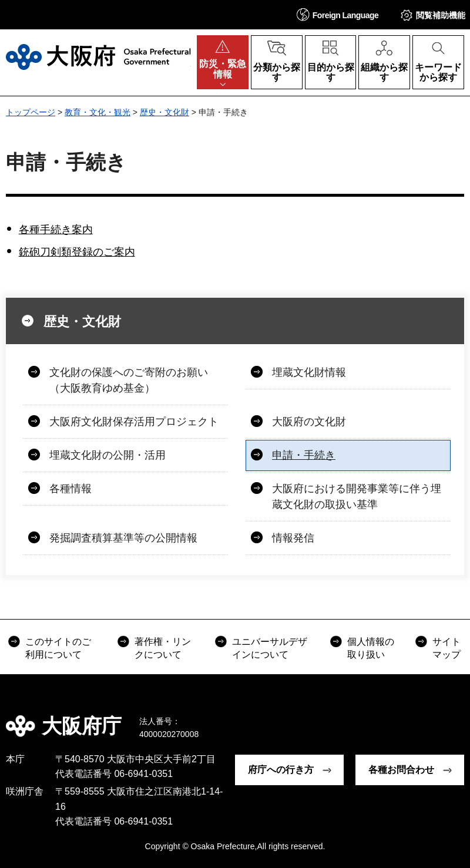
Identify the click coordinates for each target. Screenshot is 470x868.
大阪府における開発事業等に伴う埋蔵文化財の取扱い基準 (357, 497)
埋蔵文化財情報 (309, 372)
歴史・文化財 (164, 112)
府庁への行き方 (281, 770)
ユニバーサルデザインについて (270, 648)
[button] (338, 14)
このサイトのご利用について (58, 648)
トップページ (31, 112)
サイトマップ (446, 648)
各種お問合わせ (401, 770)
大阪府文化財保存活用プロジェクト (134, 422)
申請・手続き (304, 455)
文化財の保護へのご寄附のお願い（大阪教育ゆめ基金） (129, 380)
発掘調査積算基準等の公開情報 (123, 538)
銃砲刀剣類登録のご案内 (77, 252)
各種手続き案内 (56, 230)
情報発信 (293, 538)
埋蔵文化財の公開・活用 (108, 455)
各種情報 (70, 489)
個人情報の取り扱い (371, 648)
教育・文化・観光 (98, 112)
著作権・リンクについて (163, 648)
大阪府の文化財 (309, 422)
